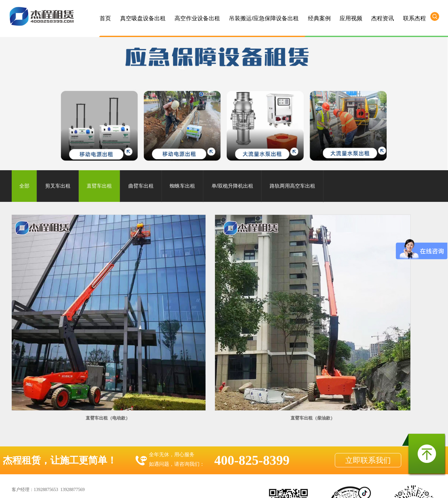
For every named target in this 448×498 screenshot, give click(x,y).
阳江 (215, 487)
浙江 (374, 487)
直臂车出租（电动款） (60, 322)
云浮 (203, 487)
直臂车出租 (99, 186)
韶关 (226, 487)
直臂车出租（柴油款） (169, 322)
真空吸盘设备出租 (143, 18)
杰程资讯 (383, 18)
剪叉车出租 (58, 186)
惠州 (146, 487)
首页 (105, 18)
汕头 (272, 487)
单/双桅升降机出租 (232, 186)
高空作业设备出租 (197, 18)
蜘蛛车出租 (182, 186)
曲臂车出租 (141, 186)
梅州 (260, 487)
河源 (283, 487)
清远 (135, 487)
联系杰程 (414, 18)
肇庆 (192, 487)
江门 (181, 487)
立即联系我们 (368, 365)
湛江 (237, 487)
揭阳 (294, 487)
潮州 (306, 487)
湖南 (363, 487)
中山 (124, 487)
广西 (340, 487)
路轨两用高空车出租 (292, 186)
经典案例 (319, 18)
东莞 (158, 487)
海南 (328, 487)
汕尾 (317, 487)
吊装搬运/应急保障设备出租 (264, 18)
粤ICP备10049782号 (209, 470)
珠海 (169, 487)
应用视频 (351, 18)
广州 (101, 487)
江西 (351, 487)
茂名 (249, 487)
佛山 (112, 487)
